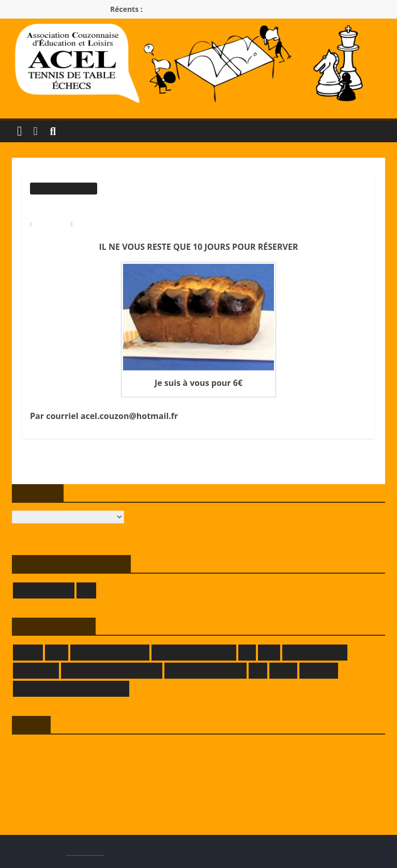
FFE (247, 653)
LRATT (283, 671)
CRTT (57, 653)
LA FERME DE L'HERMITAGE (112, 671)
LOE (86, 590)
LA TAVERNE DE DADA (206, 671)
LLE (258, 671)
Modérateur (91, 224)
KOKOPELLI (36, 671)
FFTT (269, 653)
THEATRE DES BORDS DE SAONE (71, 689)
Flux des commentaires (45, 782)
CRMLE (28, 653)
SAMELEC (319, 671)
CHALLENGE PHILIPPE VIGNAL (303, 472)
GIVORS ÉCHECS (44, 590)
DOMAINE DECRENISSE (194, 653)
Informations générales (64, 188)
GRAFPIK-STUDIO (315, 653)
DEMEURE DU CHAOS (110, 653)
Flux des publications (43, 766)
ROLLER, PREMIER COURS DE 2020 (101, 472)
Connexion (28, 750)
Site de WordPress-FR (44, 798)
